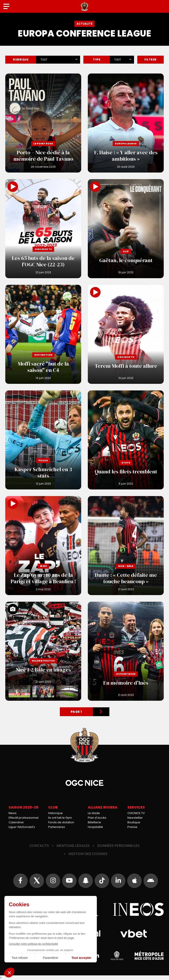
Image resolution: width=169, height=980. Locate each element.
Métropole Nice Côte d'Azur (149, 956)
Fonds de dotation (61, 822)
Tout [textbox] (44, 60)
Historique (55, 813)
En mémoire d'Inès (126, 651)
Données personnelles (118, 846)
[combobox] (58, 59)
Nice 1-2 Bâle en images (43, 651)
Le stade (94, 813)
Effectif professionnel (24, 818)
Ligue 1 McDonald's (22, 827)
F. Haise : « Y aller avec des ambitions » (126, 123)
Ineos (138, 909)
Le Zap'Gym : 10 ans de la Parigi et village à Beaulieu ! (43, 546)
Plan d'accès (97, 818)
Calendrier (16, 822)
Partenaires (57, 827)
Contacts (39, 846)
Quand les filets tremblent (126, 440)
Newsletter (135, 818)
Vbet (133, 934)
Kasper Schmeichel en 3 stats (43, 440)
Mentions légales (73, 846)
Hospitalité (95, 827)
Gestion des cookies (88, 854)
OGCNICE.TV (136, 813)
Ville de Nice (117, 956)
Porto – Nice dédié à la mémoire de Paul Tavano (43, 123)
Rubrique (21, 60)
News (13, 813)
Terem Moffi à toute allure (126, 334)
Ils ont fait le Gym (60, 818)
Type (97, 60)
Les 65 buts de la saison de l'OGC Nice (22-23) (43, 229)
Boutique (134, 822)
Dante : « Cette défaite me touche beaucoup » (126, 546)
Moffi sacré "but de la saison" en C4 (43, 334)
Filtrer (151, 60)
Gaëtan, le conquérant (126, 229)
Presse (132, 827)
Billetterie (94, 822)
